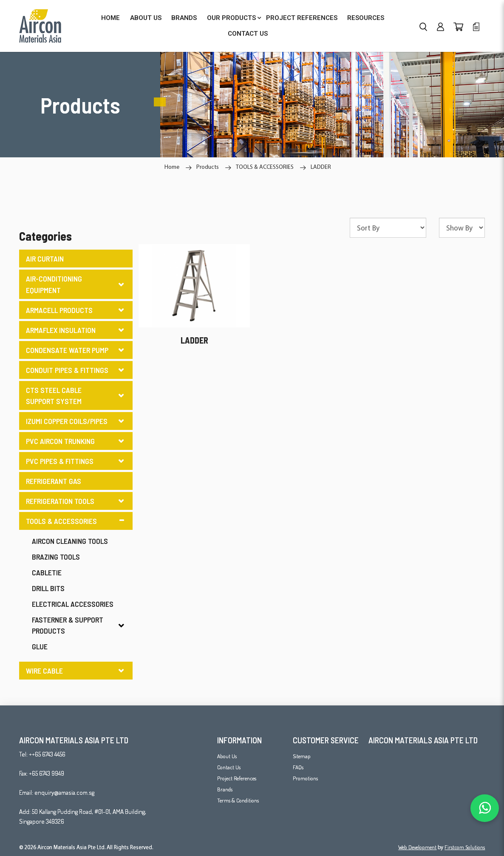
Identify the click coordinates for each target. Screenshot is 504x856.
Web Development (417, 847)
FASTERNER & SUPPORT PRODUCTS (68, 625)
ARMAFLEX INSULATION (61, 330)
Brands (225, 789)
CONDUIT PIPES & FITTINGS (67, 370)
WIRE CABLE (44, 671)
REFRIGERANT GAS (54, 481)
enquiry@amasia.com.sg (64, 792)
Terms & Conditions (238, 800)
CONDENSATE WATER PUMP (67, 350)
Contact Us (229, 767)
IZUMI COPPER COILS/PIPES (67, 421)
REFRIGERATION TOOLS (60, 501)
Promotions (305, 778)
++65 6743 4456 (47, 754)
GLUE (40, 646)
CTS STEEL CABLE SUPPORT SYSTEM (54, 395)
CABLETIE (47, 572)
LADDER (321, 167)
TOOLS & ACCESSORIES (265, 167)
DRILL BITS (48, 588)
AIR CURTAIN (45, 259)
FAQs (298, 767)
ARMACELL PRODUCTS (59, 310)
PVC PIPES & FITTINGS (60, 461)
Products (208, 167)
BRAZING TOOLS (56, 557)
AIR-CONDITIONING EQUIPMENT (54, 284)
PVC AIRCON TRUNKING (60, 441)
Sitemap (302, 756)
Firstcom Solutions (465, 847)
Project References (237, 778)
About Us (227, 756)
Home (172, 167)
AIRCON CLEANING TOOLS (70, 541)
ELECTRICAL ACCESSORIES (73, 604)
